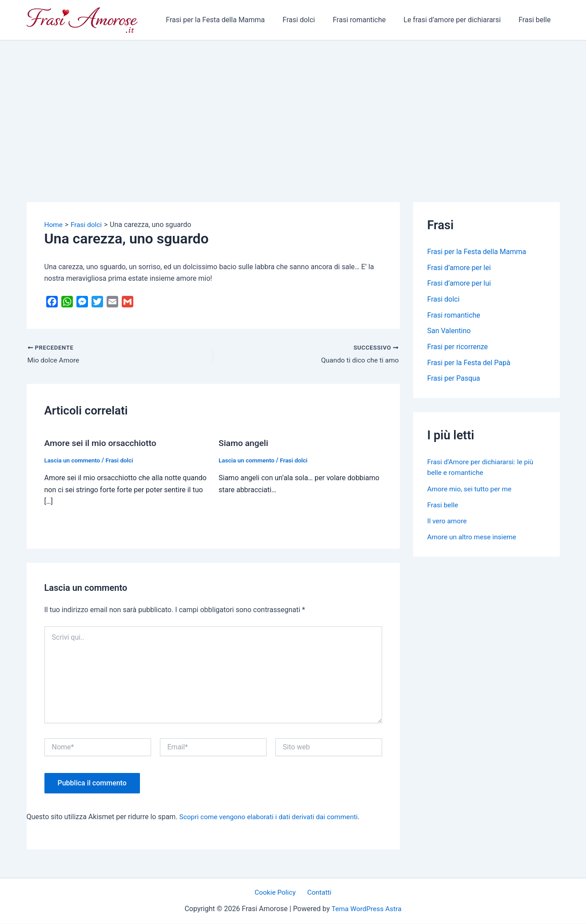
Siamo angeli (244, 443)
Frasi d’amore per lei (459, 268)
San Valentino (449, 332)
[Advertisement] (293, 107)
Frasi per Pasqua (454, 380)
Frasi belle (536, 20)
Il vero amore (448, 522)
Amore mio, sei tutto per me (471, 490)
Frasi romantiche (368, 20)
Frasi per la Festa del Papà (469, 364)
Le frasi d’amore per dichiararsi (457, 20)
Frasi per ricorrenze (458, 348)
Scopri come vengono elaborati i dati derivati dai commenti (272, 817)
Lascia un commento (74, 460)
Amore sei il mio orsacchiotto (103, 443)
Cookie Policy (277, 893)
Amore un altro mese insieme (474, 538)
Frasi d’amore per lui (459, 284)
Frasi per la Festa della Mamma (231, 20)
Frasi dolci (311, 20)
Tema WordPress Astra (366, 909)
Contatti (318, 893)
